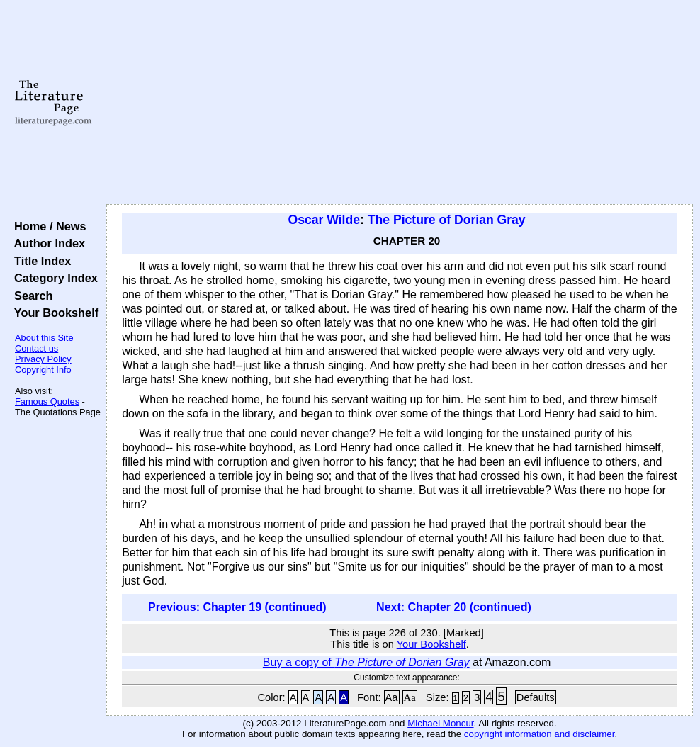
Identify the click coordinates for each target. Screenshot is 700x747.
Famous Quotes (47, 401)
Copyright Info (43, 370)
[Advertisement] (400, 103)
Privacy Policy (43, 359)
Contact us (36, 348)
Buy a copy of (366, 662)
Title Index (39, 261)
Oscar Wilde (324, 220)
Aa (392, 697)
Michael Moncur (440, 723)
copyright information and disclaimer (540, 734)
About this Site (44, 338)
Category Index (53, 278)
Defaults (536, 697)
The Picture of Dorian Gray (447, 220)
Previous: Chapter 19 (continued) (237, 607)
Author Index (46, 243)
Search (30, 296)
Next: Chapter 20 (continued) (454, 607)
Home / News (47, 226)
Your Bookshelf (53, 313)
